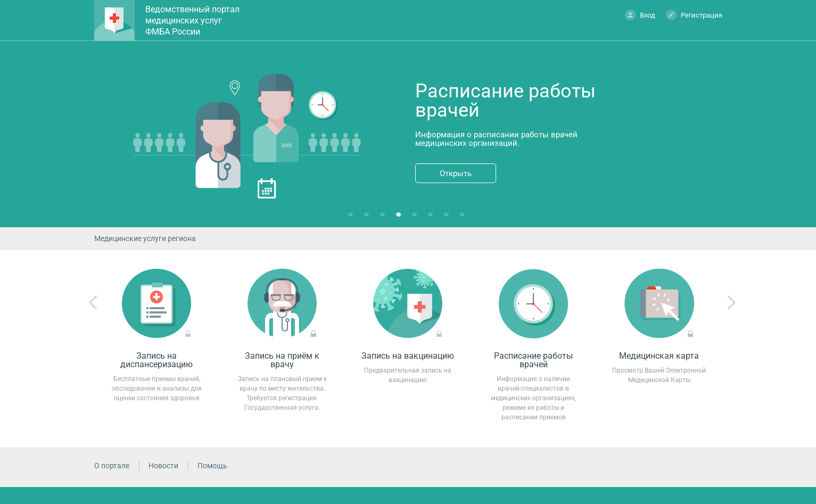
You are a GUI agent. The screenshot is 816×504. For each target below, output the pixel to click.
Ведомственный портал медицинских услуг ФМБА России (192, 20)
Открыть (456, 173)
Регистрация (694, 15)
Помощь (212, 466)
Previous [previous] (93, 303)
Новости (163, 466)
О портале (112, 466)
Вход (640, 15)
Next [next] (731, 303)
